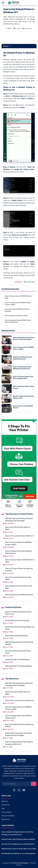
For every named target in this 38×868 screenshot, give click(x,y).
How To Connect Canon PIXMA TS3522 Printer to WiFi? (18, 304)
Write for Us (6, 819)
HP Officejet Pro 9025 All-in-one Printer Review (18, 854)
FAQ (3, 808)
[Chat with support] (19, 464)
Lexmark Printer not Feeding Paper (18, 660)
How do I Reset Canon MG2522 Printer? (19, 595)
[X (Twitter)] (19, 790)
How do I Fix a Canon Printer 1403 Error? (20, 536)
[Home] (19, 761)
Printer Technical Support (21, 863)
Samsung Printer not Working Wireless (19, 666)
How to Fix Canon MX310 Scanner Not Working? (17, 310)
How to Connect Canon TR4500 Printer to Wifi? (19, 297)
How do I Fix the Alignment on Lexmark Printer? (18, 844)
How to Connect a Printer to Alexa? (16, 316)
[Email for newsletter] (16, 784)
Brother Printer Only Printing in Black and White (18, 839)
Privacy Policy (6, 812)
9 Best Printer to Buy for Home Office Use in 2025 (19, 849)
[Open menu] (3, 3)
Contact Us (5, 805)
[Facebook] (14, 790)
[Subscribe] (34, 784)
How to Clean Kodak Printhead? (17, 636)
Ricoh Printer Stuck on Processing (17, 620)
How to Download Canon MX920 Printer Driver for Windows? (18, 321)
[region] (19, 38)
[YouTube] (24, 790)
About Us (5, 801)
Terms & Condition (8, 816)
